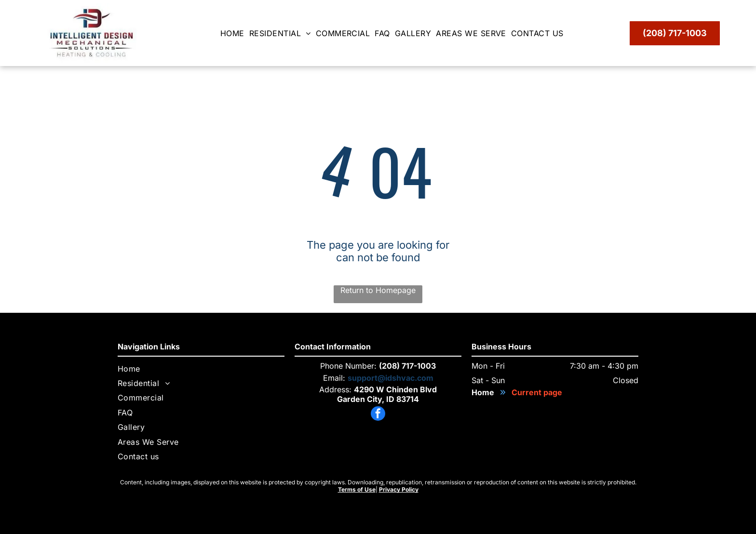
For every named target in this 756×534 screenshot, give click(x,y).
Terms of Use (357, 489)
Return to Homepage (378, 290)
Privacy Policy (399, 489)
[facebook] (378, 415)
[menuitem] (235, 33)
